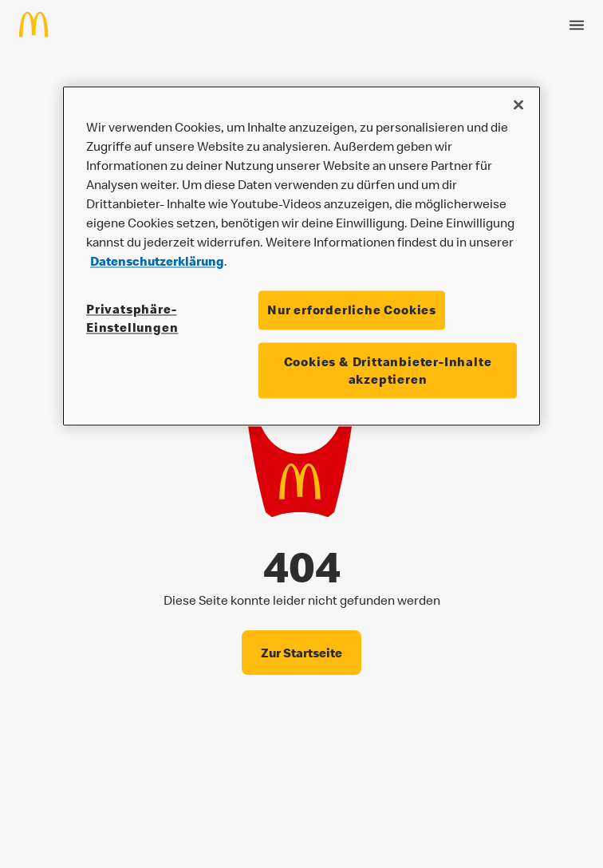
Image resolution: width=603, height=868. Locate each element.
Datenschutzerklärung (157, 262)
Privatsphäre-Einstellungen (132, 318)
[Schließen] (518, 105)
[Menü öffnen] (577, 22)
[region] (301, 256)
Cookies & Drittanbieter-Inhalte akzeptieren (388, 370)
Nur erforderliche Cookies (352, 310)
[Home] (40, 21)
